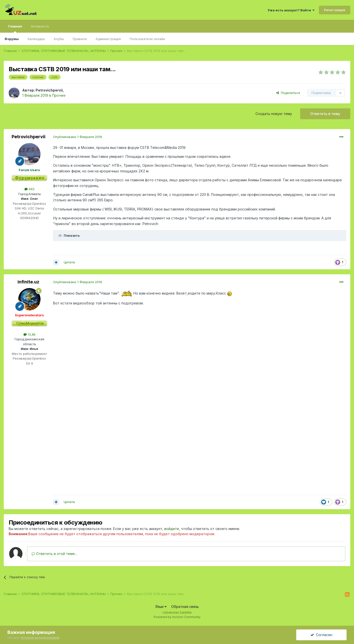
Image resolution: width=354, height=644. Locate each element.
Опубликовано (78, 137)
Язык (161, 607)
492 (30, 189)
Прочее (59, 95)
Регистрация (335, 10)
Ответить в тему (325, 114)
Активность (40, 26)
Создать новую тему (274, 114)
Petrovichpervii (49, 90)
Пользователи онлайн (147, 39)
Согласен (321, 635)
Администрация (108, 39)
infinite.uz (28, 282)
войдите (172, 529)
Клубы (59, 39)
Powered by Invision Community (177, 617)
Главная (15, 28)
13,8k (30, 334)
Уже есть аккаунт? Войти (291, 10)
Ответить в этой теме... (54, 554)
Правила (80, 39)
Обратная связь (185, 607)
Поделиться (288, 93)
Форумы (12, 39)
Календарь (36, 39)
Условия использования (40, 638)
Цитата (69, 262)
